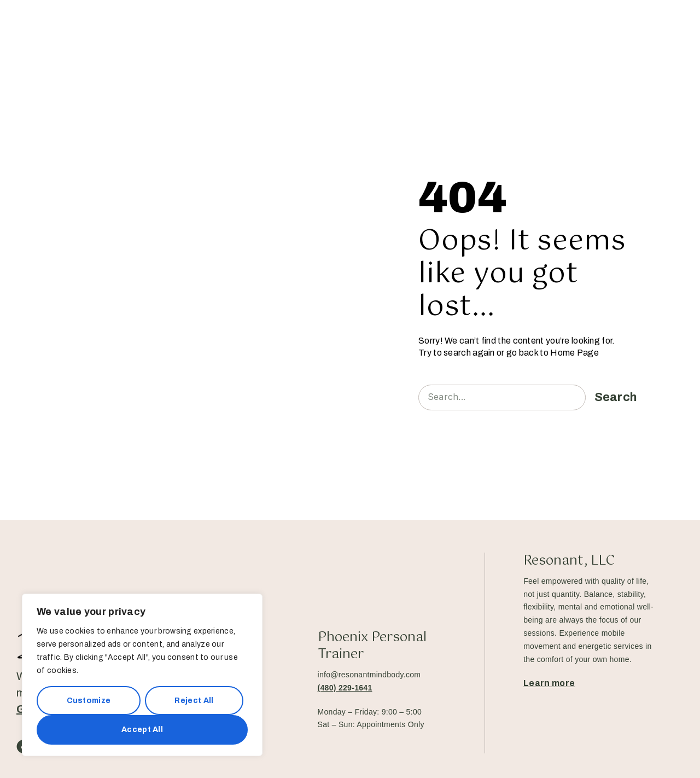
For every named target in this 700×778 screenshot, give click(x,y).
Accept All (142, 730)
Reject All (194, 701)
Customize (89, 701)
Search (616, 397)
